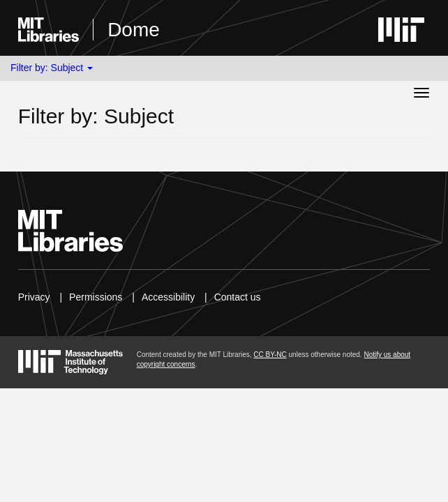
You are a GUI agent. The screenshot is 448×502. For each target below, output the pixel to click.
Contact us (238, 297)
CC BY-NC (270, 355)
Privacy (34, 297)
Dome (134, 30)
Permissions (96, 297)
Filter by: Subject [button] (52, 68)
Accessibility (168, 297)
